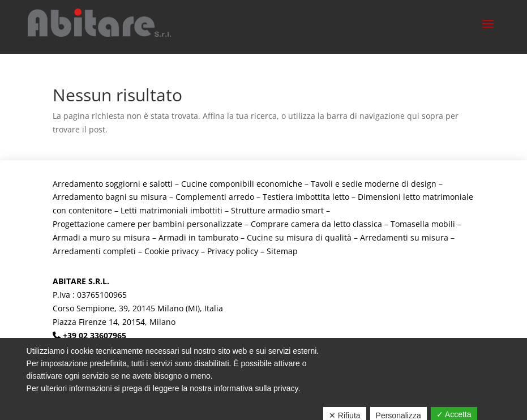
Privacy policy (233, 251)
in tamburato (213, 237)
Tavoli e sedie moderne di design (374, 184)
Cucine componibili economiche (242, 184)
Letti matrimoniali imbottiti (172, 210)
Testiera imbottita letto (306, 197)
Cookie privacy (172, 251)
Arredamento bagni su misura (110, 197)
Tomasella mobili (423, 224)
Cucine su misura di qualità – (303, 237)
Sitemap (282, 251)
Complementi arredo (215, 197)
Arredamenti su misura (404, 237)
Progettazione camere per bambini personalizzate (147, 224)
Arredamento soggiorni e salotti (113, 184)
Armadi (173, 237)
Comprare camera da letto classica (316, 224)
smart (313, 210)
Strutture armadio (266, 210)
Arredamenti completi (94, 251)
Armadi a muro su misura (101, 237)
